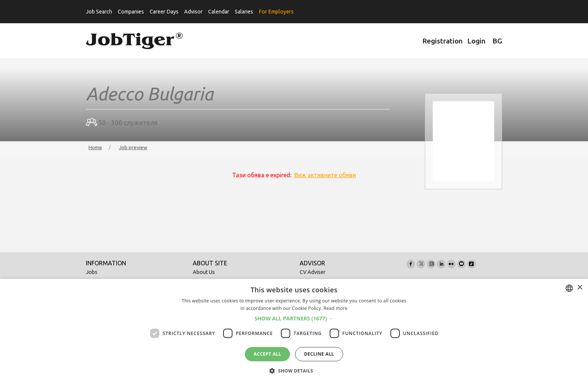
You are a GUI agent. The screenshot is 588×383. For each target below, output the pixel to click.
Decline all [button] (319, 354)
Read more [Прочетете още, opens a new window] (336, 308)
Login (476, 41)
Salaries (244, 12)
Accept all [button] (267, 354)
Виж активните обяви (325, 175)
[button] (294, 319)
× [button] (580, 288)
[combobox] (569, 288)
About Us (204, 272)
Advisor (193, 12)
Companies (131, 12)
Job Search (99, 12)
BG (497, 41)
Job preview (133, 147)
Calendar (219, 12)
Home (95, 147)
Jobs (92, 272)
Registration (442, 41)
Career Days (164, 12)
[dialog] (294, 331)
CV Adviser (313, 272)
